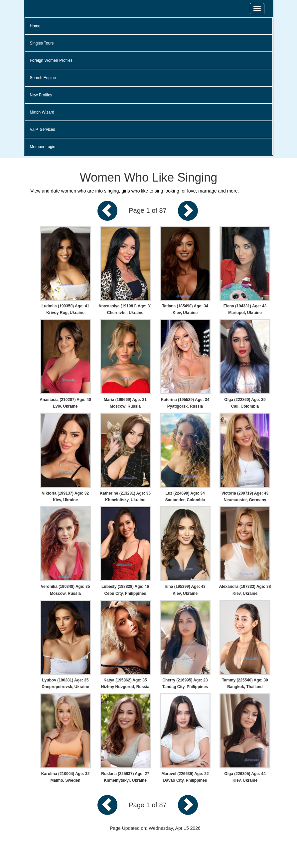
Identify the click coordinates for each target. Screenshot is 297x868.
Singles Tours (42, 43)
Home (35, 26)
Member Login (43, 147)
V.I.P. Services (43, 129)
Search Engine (43, 78)
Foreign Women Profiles (51, 60)
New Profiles (41, 95)
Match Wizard (42, 112)
